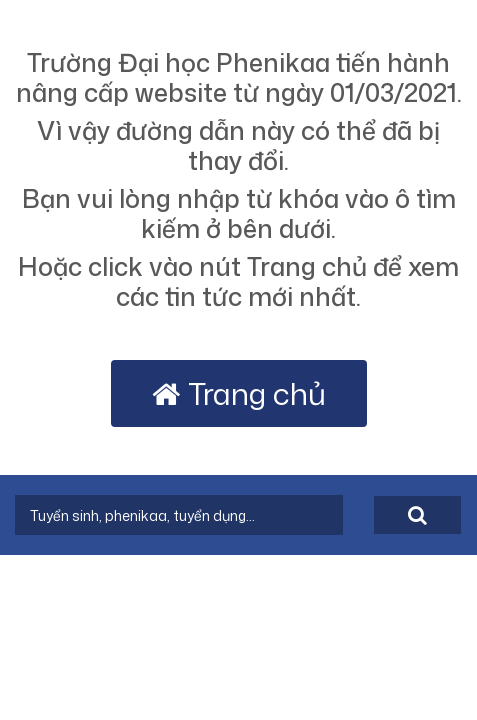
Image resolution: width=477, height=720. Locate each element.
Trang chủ (239, 393)
